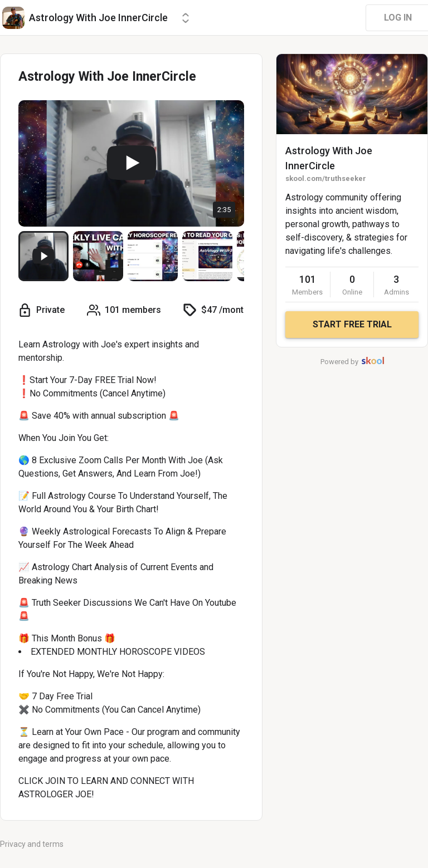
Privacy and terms (32, 844)
